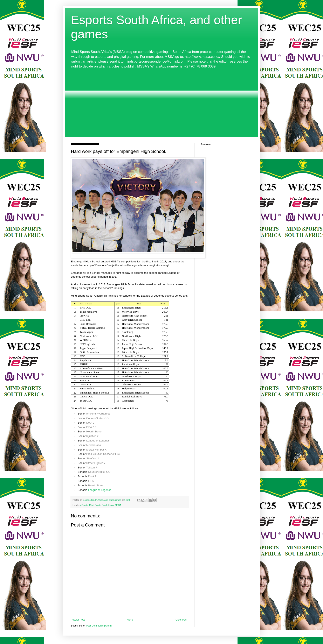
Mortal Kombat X (96, 450)
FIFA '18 (91, 427)
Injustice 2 (92, 436)
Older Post (181, 620)
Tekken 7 (92, 468)
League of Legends (98, 441)
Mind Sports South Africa (101, 505)
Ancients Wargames (98, 414)
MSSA (118, 505)
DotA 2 (90, 423)
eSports (84, 505)
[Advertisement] (161, 103)
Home (130, 620)
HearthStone (94, 431)
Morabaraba (94, 445)
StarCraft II (93, 458)
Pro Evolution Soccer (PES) (103, 454)
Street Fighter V (96, 463)
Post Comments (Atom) (99, 626)
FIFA (91, 481)
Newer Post (78, 620)
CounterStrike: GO (97, 418)
